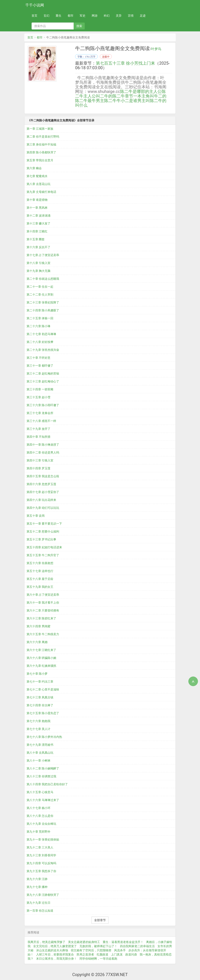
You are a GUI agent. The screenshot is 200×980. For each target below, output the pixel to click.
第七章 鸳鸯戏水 (37, 176)
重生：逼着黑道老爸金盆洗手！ (123, 942)
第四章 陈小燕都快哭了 (41, 152)
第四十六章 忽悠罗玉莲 (41, 484)
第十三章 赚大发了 (38, 223)
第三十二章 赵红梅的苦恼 (43, 374)
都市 (71, 16)
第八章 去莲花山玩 (38, 184)
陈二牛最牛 (85, 101)
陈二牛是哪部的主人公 (141, 91)
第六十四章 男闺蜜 (38, 626)
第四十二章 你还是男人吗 (43, 452)
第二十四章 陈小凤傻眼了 (43, 310)
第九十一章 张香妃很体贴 (43, 839)
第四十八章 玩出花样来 (41, 500)
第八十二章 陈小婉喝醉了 (43, 768)
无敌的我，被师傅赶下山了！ (98, 946)
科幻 (107, 16)
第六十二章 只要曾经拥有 (43, 610)
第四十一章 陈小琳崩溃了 (43, 445)
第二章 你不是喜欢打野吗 (43, 137)
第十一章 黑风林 (37, 208)
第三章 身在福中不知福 (41, 144)
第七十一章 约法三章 (40, 682)
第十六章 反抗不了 (38, 247)
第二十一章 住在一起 (40, 287)
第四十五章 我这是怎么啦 (43, 476)
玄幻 (46, 16)
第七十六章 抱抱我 (38, 721)
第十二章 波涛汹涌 (38, 216)
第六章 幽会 (34, 168)
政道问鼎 (131, 954)
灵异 (119, 16)
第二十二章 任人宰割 (40, 295)
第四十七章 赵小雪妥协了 (43, 492)
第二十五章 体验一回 (40, 318)
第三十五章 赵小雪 (38, 397)
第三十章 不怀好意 (38, 358)
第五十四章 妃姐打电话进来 (44, 547)
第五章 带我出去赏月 (40, 160)
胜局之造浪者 (85, 954)
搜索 (79, 26)
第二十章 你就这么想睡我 (43, 279)
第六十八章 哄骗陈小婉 (41, 658)
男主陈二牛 (106, 101)
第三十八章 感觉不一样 (41, 421)
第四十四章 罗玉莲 (38, 468)
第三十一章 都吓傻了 (40, 366)
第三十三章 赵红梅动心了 (43, 381)
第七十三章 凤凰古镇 (40, 697)
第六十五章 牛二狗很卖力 (43, 634)
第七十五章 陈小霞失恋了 (43, 713)
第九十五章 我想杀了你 (41, 871)
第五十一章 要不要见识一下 (44, 524)
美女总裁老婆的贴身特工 (84, 942)
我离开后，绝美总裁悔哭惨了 (46, 942)
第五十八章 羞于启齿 (40, 579)
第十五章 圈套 (36, 239)
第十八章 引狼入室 (38, 263)
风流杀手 (120, 950)
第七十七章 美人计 (38, 729)
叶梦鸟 (156, 49)
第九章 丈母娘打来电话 (41, 192)
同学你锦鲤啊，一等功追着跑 (98, 959)
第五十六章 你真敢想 (40, 563)
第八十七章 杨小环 (38, 808)
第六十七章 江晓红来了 (41, 650)
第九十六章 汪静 (37, 879)
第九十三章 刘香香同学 (41, 855)
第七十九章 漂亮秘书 (40, 745)
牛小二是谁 (127, 101)
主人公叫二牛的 (98, 96)
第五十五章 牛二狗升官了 (43, 555)
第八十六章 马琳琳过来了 (43, 800)
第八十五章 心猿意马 (40, 792)
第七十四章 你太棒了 (40, 705)
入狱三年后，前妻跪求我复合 (55, 954)
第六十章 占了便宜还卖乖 (43, 595)
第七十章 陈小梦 (37, 674)
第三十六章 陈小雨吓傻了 (43, 405)
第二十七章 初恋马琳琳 (41, 334)
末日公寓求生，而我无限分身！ (56, 959)
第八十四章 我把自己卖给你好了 (47, 784)
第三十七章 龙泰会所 (40, 413)
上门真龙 (117, 954)
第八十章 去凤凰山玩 (40, 753)
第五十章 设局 (36, 516)
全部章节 (100, 920)
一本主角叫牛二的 (150, 96)
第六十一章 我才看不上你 (43, 603)
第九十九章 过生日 (38, 903)
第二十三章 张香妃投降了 (43, 302)
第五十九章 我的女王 (40, 587)
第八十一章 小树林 (38, 761)
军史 (83, 16)
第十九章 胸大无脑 (38, 271)
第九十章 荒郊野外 (38, 832)
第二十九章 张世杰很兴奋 (43, 350)
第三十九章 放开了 (38, 429)
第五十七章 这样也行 (40, 571)
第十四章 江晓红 (37, 231)
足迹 (143, 16)
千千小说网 (35, 5)
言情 (131, 16)
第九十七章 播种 (37, 887)
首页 (34, 16)
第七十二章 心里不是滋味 (43, 689)
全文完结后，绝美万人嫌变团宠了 (55, 946)
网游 (95, 16)
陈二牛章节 (123, 96)
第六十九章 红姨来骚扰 (41, 666)
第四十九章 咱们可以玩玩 (43, 508)
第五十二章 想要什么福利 (43, 531)
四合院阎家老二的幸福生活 (137, 946)
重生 (59, 16)
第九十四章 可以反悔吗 (41, 863)
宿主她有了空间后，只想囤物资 (91, 950)
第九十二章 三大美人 (40, 847)
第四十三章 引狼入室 (40, 460)
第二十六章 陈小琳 (38, 326)
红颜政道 (102, 954)
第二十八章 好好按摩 (40, 342)
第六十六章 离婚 (37, 642)
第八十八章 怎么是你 (40, 816)
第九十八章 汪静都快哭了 (43, 895)
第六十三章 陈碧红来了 (41, 618)
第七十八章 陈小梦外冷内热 (44, 737)
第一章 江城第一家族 (40, 129)
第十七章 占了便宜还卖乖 (43, 255)
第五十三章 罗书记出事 (41, 539)
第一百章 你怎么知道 (40, 911)
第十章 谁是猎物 (37, 200)
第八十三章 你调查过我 (41, 776)
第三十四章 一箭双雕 (40, 389)
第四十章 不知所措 (38, 437)
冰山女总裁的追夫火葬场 (52, 950)
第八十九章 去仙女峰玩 (41, 824)
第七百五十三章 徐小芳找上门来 (125, 63)
